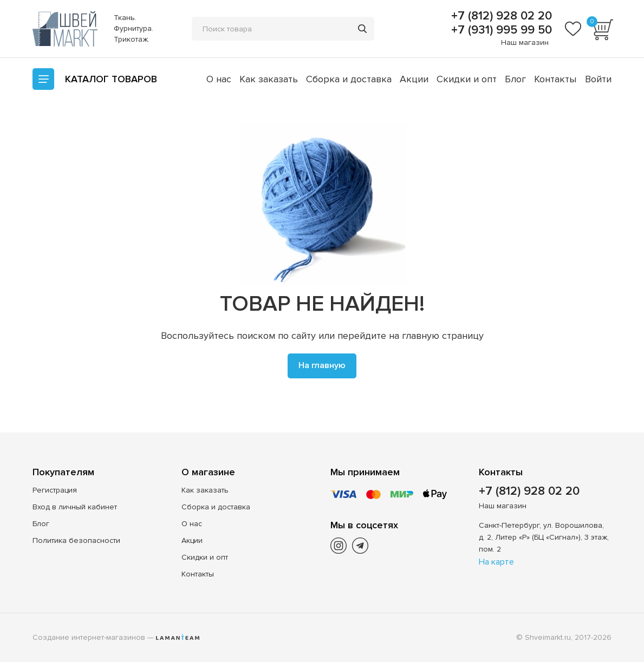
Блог (515, 79)
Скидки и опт (467, 79)
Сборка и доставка (349, 79)
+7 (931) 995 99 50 (500, 30)
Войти (598, 79)
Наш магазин (525, 42)
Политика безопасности (76, 540)
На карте (496, 562)
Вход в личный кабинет (75, 507)
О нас (219, 79)
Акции (414, 79)
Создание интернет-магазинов (89, 637)
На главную (322, 365)
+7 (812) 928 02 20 (500, 16)
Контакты (555, 79)
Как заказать (269, 79)
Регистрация (55, 490)
